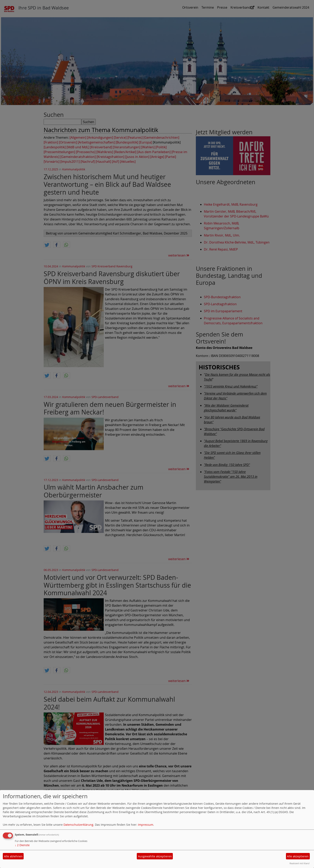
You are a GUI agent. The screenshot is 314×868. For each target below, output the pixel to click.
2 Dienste (22, 845)
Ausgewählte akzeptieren (155, 856)
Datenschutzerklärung (78, 825)
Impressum (146, 825)
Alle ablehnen (13, 856)
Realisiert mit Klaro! (300, 863)
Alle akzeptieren (298, 856)
